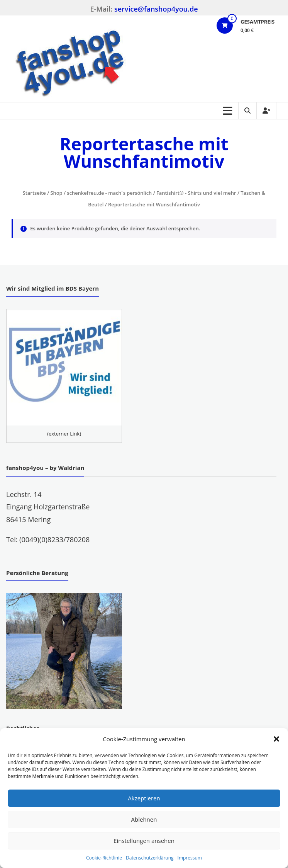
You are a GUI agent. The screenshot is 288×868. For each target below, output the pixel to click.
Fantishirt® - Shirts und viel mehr (196, 193)
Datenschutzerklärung (150, 858)
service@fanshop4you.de (156, 9)
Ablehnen (144, 819)
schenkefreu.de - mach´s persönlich (109, 193)
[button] (276, 739)
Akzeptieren (144, 798)
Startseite (34, 193)
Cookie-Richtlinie (104, 858)
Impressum (190, 858)
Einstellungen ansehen (144, 841)
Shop (57, 193)
